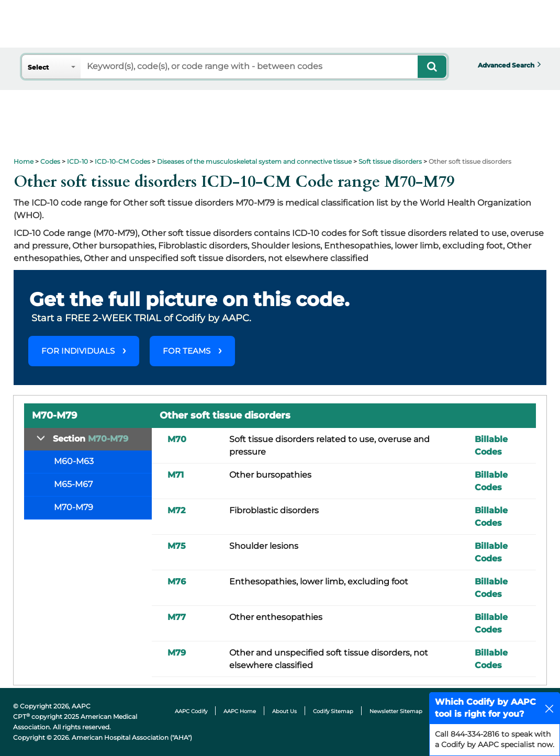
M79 (177, 653)
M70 (177, 439)
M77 (177, 617)
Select (38, 67)
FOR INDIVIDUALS (78, 351)
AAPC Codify (191, 711)
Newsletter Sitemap (396, 711)
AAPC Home (240, 711)
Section (91, 439)
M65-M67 (73, 484)
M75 (177, 546)
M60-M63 (74, 461)
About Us (284, 711)
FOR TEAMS (187, 351)
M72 (176, 510)
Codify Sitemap (333, 711)
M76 (177, 582)
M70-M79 (74, 507)
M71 (176, 475)
